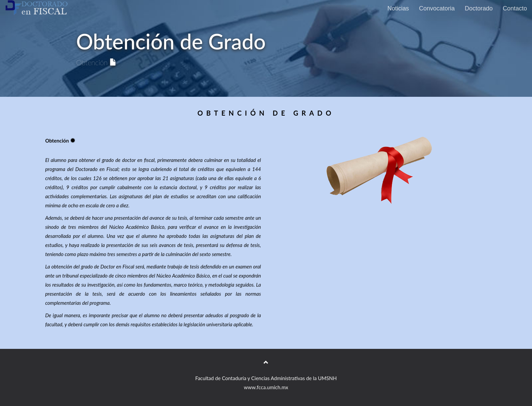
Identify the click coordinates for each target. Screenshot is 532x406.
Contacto (515, 8)
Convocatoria (437, 8)
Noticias (398, 8)
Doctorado (479, 8)
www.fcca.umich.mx (266, 387)
